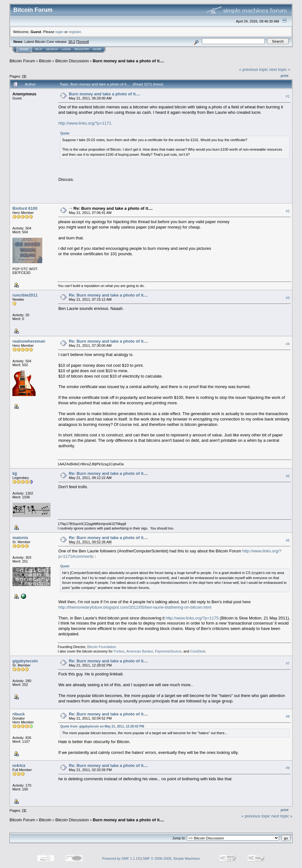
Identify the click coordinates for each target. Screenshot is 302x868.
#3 (288, 298)
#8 (288, 716)
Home (24, 49)
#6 (288, 540)
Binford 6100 (25, 208)
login (60, 32)
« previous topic (254, 69)
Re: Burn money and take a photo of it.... (113, 208)
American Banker (140, 651)
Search (52, 49)
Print (285, 76)
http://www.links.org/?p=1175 (192, 618)
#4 (288, 344)
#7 (288, 663)
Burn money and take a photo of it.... (129, 61)
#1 (288, 96)
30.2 (72, 42)
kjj (15, 473)
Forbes (119, 651)
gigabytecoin (25, 661)
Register (82, 49)
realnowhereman (29, 341)
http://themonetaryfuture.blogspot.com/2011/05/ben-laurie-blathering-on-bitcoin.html (135, 607)
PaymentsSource (168, 651)
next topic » (280, 69)
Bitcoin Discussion (72, 61)
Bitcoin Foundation (102, 647)
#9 (288, 768)
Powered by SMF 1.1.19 (121, 858)
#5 (288, 476)
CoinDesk (198, 651)
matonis (20, 538)
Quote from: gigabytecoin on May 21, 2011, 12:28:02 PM (102, 726)
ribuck (19, 714)
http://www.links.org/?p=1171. (85, 123)
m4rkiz (19, 765)
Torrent (83, 42)
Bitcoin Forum (22, 61)
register (75, 32)
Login (66, 49)
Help (38, 49)
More (97, 49)
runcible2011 (25, 295)
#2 (288, 211)
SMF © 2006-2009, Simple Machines (171, 858)
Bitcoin (45, 61)
